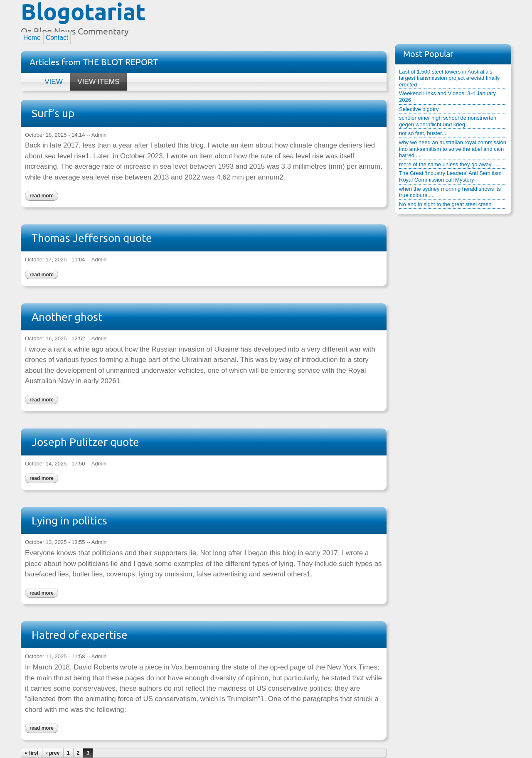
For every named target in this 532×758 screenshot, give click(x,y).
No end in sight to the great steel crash (445, 204)
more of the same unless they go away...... (449, 164)
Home (32, 38)
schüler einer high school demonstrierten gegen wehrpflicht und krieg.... (448, 121)
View (54, 81)
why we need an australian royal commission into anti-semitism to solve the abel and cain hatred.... (453, 149)
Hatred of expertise (80, 635)
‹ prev (53, 753)
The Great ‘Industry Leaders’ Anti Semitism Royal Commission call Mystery (450, 176)
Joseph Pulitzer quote (85, 442)
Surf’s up (53, 113)
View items (95, 79)
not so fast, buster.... (423, 133)
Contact (57, 38)
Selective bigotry (419, 109)
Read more (39, 195)
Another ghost (67, 317)
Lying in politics (69, 521)
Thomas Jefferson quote (92, 238)
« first (32, 753)
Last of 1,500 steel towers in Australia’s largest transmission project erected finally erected (449, 78)
